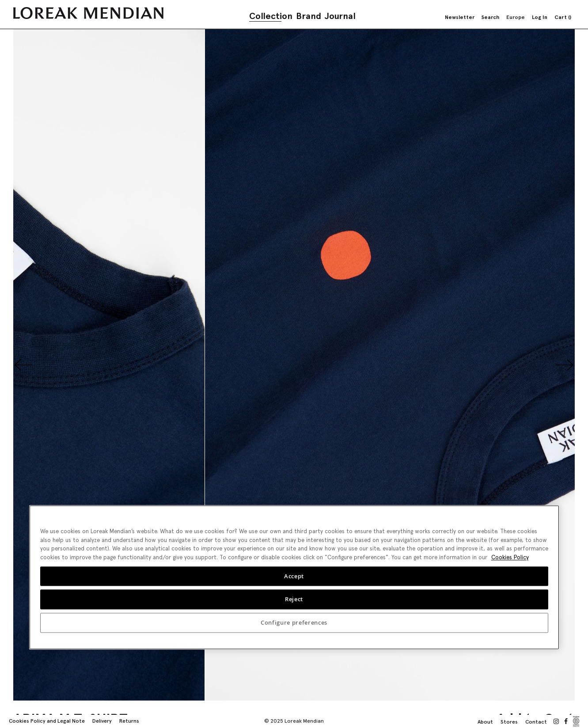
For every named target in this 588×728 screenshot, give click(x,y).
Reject (294, 599)
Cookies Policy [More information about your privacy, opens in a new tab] (510, 557)
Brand (309, 16)
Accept (294, 576)
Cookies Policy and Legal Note (47, 721)
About (485, 722)
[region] (294, 577)
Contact (536, 722)
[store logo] (88, 13)
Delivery (102, 721)
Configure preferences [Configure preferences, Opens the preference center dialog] (294, 623)
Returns (129, 721)
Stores (509, 722)
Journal (340, 16)
